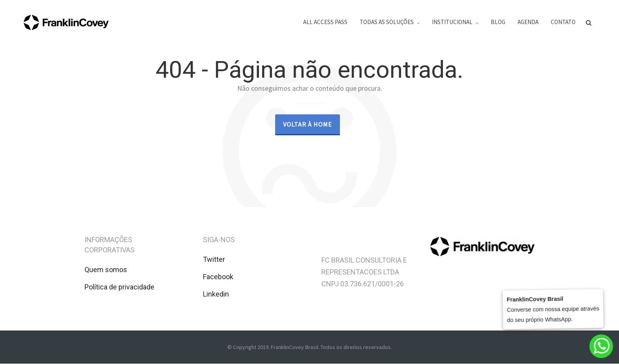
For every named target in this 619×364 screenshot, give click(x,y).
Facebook (218, 277)
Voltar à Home (308, 124)
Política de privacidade (119, 287)
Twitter (214, 259)
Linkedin (216, 294)
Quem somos (106, 270)
